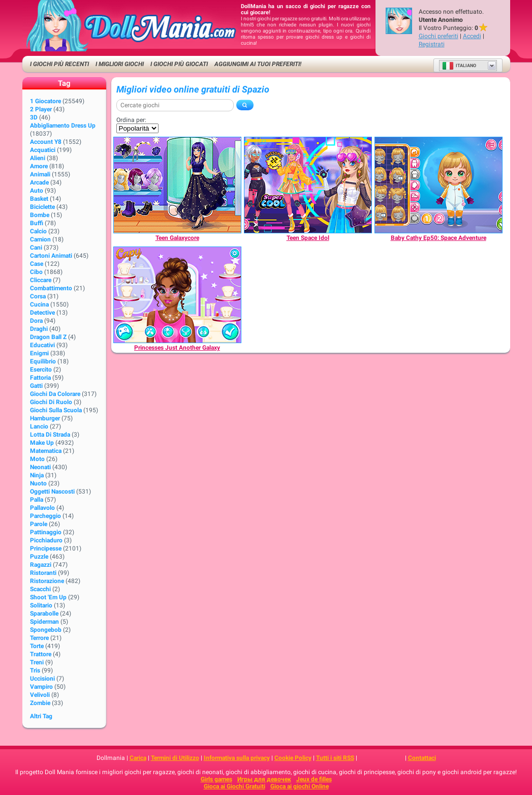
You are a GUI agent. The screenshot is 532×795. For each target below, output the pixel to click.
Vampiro (41, 687)
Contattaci (422, 758)
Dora (36, 321)
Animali (40, 174)
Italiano (459, 66)
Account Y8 (46, 142)
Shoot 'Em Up (48, 597)
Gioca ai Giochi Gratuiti (234, 786)
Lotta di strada (50, 435)
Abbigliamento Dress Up (63, 126)
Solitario (41, 605)
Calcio (38, 231)
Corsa (38, 296)
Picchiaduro (46, 540)
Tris (35, 670)
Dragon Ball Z (48, 337)
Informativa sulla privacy (237, 758)
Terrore (39, 638)
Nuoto (38, 483)
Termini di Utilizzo (175, 758)
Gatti (36, 386)
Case (37, 264)
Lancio (39, 426)
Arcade (39, 182)
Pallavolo (42, 508)
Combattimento (51, 288)
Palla (37, 500)
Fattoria (40, 378)
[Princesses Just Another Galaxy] (177, 295)
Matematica (46, 451)
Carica (138, 758)
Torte (37, 646)
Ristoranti (43, 573)
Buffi (37, 223)
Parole (39, 524)
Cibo (36, 272)
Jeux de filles (314, 779)
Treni (37, 662)
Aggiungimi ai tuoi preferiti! (258, 64)
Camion (40, 239)
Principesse (46, 548)
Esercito (41, 370)
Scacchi (40, 589)
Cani (36, 248)
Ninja (37, 475)
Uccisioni (42, 679)
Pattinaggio (46, 532)
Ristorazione (47, 581)
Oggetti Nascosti (52, 492)
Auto (37, 191)
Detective (42, 313)
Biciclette (42, 207)
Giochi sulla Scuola (56, 410)
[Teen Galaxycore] (177, 185)
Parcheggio (45, 516)
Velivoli (40, 695)
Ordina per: (131, 120)
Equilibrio (43, 361)
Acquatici (43, 150)
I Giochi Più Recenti (59, 64)
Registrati (432, 44)
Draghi (39, 329)
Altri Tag (41, 716)
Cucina (39, 304)
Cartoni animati (51, 256)
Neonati (40, 467)
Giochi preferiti (439, 36)
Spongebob (46, 630)
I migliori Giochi (120, 64)
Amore (39, 166)
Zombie (40, 703)
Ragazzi (41, 565)
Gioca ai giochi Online (300, 786)
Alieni (38, 158)
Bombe (40, 215)
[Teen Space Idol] (308, 185)
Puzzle (39, 557)
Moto (37, 459)
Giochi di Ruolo (51, 402)
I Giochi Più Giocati (179, 64)
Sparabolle (44, 614)
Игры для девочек (264, 779)
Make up (42, 443)
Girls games (216, 779)
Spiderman (44, 622)
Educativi (42, 345)
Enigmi (39, 353)
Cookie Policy (293, 758)
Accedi (472, 36)
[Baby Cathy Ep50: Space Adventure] (439, 185)
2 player (41, 109)
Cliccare (41, 280)
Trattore (41, 654)
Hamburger (45, 418)
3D (34, 117)
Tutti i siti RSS (335, 758)
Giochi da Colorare (55, 394)
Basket (39, 199)
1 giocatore (45, 101)
